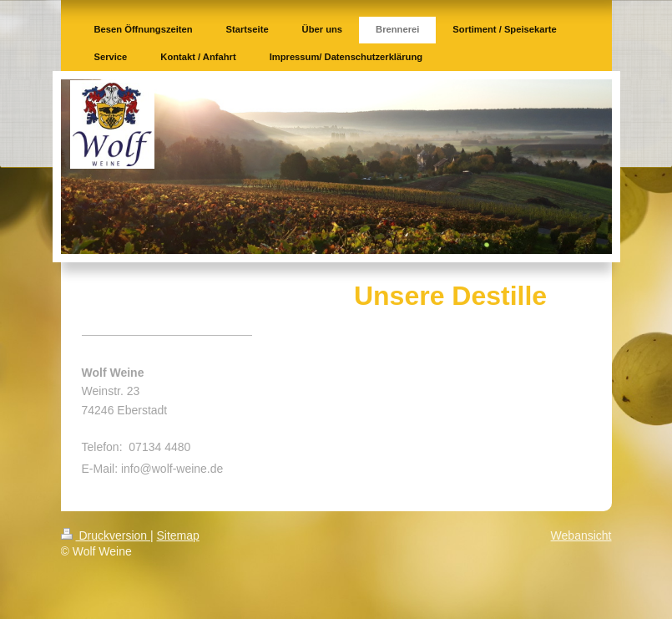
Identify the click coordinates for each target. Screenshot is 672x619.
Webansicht (581, 535)
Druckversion (106, 535)
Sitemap (178, 535)
